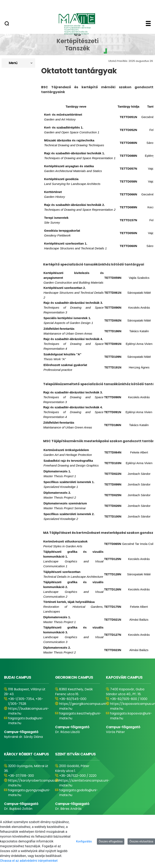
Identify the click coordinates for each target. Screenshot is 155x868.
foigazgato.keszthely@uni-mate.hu (80, 716)
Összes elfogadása (111, 841)
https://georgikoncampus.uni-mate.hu (83, 706)
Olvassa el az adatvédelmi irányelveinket (29, 861)
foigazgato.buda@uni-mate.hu (26, 721)
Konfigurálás (84, 841)
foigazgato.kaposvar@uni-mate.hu (131, 716)
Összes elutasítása (141, 841)
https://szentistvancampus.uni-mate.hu (84, 783)
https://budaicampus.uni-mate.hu (29, 711)
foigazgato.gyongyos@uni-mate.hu (29, 793)
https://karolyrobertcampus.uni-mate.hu (34, 783)
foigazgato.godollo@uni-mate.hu (79, 793)
